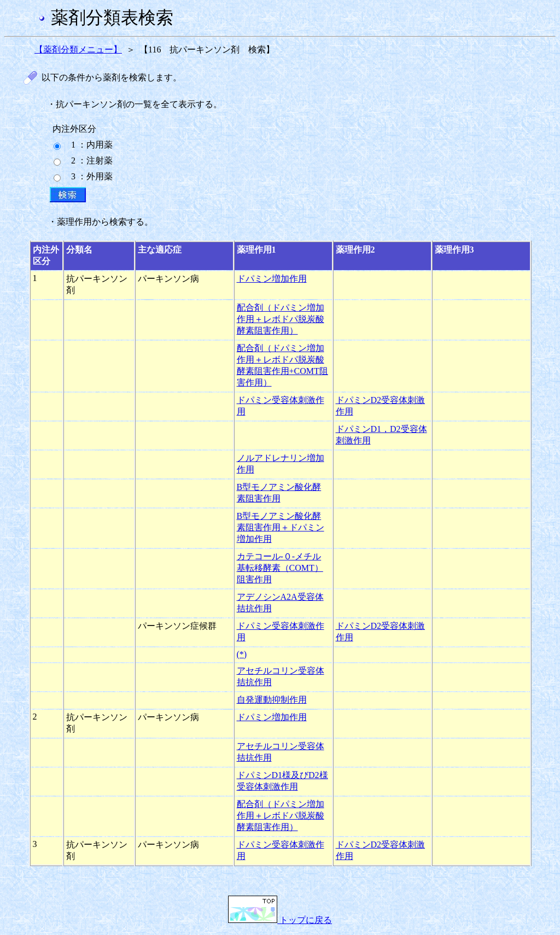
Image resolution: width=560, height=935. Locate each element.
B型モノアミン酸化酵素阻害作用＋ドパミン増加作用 (281, 527)
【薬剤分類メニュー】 (78, 49)
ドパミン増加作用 (272, 279)
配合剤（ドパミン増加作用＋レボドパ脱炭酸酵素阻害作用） (281, 319)
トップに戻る (280, 920)
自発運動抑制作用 (272, 700)
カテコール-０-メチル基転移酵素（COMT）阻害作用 (280, 568)
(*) (242, 654)
